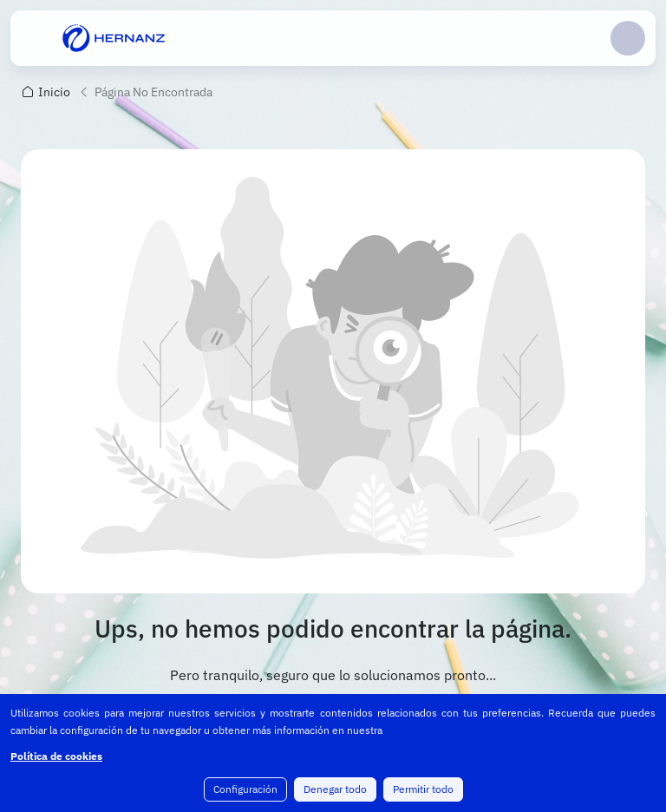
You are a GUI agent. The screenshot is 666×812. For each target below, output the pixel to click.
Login (628, 38)
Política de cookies (56, 756)
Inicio (54, 92)
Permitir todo (423, 789)
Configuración (245, 789)
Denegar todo (335, 789)
